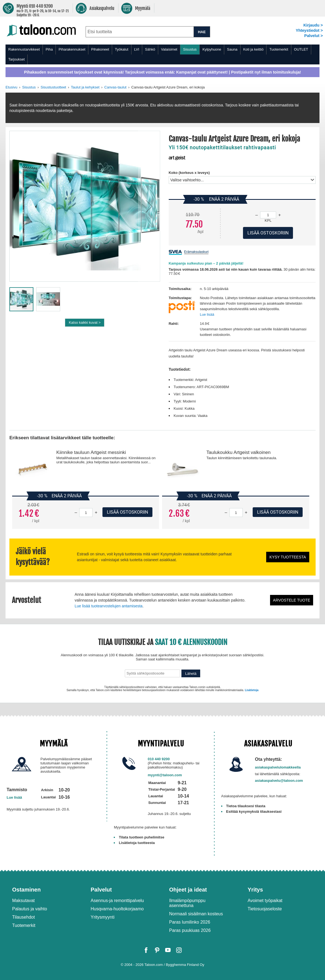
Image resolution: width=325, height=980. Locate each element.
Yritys (255, 890)
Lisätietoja (252, 690)
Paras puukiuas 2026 (190, 930)
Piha (49, 49)
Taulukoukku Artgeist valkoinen (238, 452)
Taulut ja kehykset (85, 87)
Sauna (232, 49)
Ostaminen (26, 890)
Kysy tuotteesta (288, 557)
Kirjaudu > (313, 25)
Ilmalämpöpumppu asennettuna (187, 903)
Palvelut (101, 890)
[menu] (162, 54)
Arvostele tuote (292, 600)
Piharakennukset (72, 49)
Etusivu (11, 87)
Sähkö (150, 49)
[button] (149, 206)
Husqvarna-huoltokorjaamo (117, 909)
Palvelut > (314, 36)
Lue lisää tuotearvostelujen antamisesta (109, 606)
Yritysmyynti (102, 917)
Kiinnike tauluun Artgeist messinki (91, 452)
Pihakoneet (100, 49)
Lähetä (191, 674)
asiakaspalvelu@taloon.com (279, 781)
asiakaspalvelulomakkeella (278, 767)
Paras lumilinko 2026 (190, 922)
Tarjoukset (16, 59)
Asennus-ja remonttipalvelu (117, 901)
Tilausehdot (23, 917)
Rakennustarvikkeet (24, 49)
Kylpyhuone (212, 49)
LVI (137, 49)
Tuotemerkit (279, 49)
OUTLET (301, 49)
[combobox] (140, 32)
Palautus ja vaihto (30, 909)
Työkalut (121, 49)
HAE (202, 32)
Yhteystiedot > (309, 30)
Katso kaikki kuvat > (85, 322)
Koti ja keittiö (253, 49)
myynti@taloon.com (165, 775)
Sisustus (190, 49)
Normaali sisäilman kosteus (196, 914)
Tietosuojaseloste (265, 909)
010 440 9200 (159, 759)
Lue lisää (207, 314)
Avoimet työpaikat (265, 901)
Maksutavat (23, 901)
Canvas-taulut (115, 87)
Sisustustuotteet (53, 87)
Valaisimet (169, 49)
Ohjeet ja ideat (188, 890)
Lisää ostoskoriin (127, 512)
